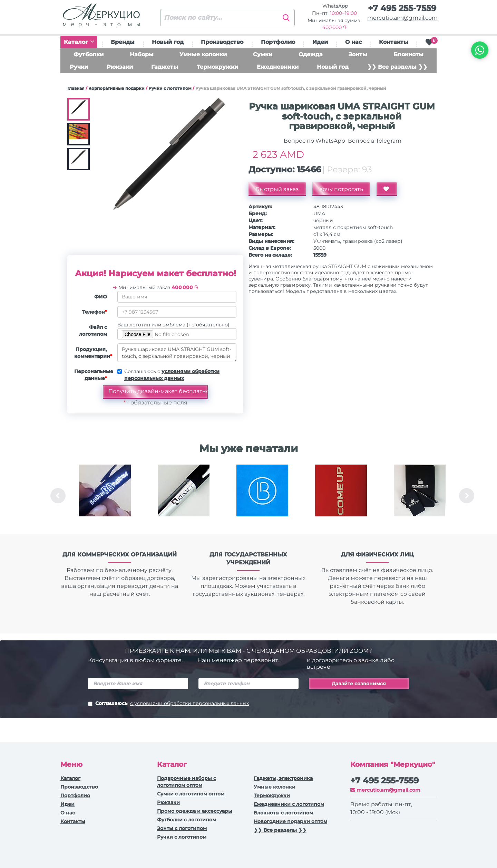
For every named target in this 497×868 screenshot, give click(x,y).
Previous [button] (58, 496)
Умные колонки (203, 54)
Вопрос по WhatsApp (314, 141)
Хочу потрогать (341, 189)
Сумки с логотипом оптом (191, 794)
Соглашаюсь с (172, 375)
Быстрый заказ (277, 189)
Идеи (320, 42)
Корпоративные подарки (116, 88)
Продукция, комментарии (93, 353)
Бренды (123, 42)
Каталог (79, 42)
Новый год (168, 42)
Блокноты (408, 54)
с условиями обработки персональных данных (189, 703)
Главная (76, 88)
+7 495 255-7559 (402, 8)
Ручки (79, 67)
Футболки (89, 54)
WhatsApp (334, 6)
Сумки (263, 54)
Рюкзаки (120, 67)
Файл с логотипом (93, 331)
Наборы (142, 54)
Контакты (394, 42)
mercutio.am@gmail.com (402, 18)
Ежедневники (278, 67)
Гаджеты (165, 67)
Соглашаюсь (168, 704)
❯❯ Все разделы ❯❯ (397, 67)
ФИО (101, 297)
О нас (353, 42)
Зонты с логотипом (182, 828)
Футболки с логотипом (187, 820)
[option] (105, 496)
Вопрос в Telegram (374, 141)
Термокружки (217, 67)
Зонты (358, 54)
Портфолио (278, 42)
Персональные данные (93, 375)
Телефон (95, 312)
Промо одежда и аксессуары (195, 811)
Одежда (311, 54)
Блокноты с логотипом (283, 813)
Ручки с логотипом (170, 88)
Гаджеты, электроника (283, 778)
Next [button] (467, 496)
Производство (222, 42)
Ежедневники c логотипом (289, 804)
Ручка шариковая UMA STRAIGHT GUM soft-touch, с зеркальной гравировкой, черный (177, 353)
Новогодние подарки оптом (290, 821)
